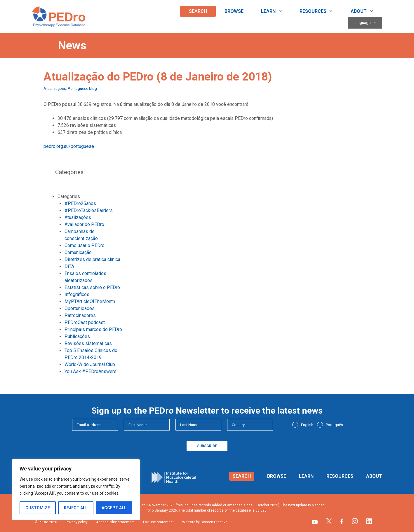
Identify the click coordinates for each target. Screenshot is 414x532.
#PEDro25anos (80, 203)
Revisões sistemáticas (88, 343)
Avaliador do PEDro (84, 224)
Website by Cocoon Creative (205, 522)
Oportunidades (80, 308)
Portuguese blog (82, 88)
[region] (76, 490)
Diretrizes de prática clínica (92, 259)
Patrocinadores (80, 315)
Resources (321, 11)
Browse (234, 11)
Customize (38, 508)
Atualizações (55, 88)
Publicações (77, 336)
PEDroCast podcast (85, 322)
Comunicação (78, 252)
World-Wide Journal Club (90, 364)
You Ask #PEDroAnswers (91, 371)
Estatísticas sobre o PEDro (92, 287)
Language (368, 23)
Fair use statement (158, 522)
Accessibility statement (115, 522)
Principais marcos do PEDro (93, 329)
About (366, 11)
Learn (276, 11)
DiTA (69, 266)
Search (198, 11)
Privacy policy (77, 522)
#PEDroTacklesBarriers (89, 210)
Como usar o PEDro (85, 245)
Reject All (76, 508)
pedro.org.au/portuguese (69, 146)
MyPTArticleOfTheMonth (90, 301)
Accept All (114, 508)
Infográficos (77, 294)
